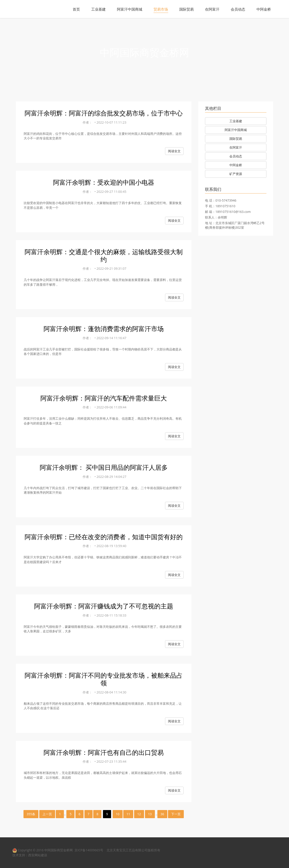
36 (162, 814)
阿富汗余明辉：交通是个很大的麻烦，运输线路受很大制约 (104, 256)
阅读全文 (174, 151)
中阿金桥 (264, 9)
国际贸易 (186, 9)
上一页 (47, 814)
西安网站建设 (38, 855)
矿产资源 (236, 174)
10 (118, 814)
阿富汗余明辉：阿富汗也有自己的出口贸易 (104, 752)
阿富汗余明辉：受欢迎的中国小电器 (104, 182)
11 (128, 814)
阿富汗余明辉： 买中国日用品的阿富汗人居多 (104, 467)
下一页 (176, 814)
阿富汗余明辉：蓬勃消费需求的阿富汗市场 (104, 329)
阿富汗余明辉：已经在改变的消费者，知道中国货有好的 (104, 537)
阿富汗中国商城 (130, 9)
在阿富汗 (212, 9)
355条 (31, 814)
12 (139, 814)
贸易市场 (161, 9)
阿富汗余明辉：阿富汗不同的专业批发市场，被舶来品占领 (104, 679)
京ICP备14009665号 (89, 850)
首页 (76, 9)
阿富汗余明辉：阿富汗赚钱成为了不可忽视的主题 (104, 606)
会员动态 (238, 9)
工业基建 (98, 9)
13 (150, 814)
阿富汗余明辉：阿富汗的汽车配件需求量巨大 (104, 398)
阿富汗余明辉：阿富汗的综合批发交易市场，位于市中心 (104, 113)
